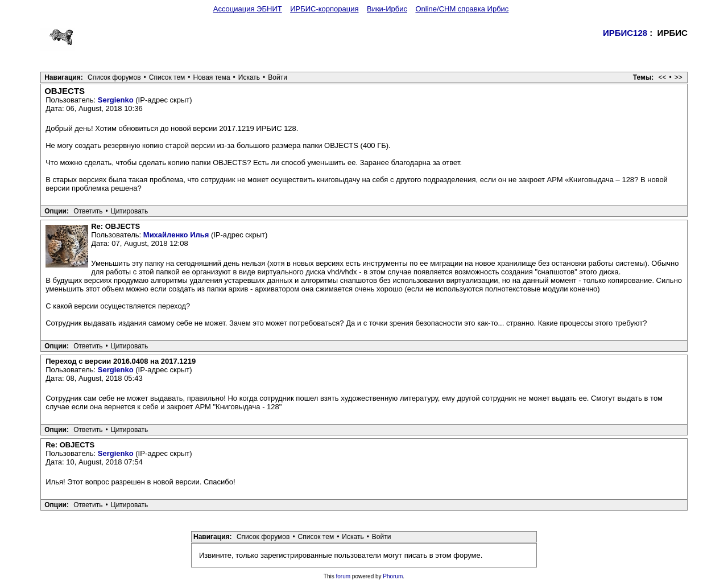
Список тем (167, 77)
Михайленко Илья (176, 235)
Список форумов (114, 77)
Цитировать (130, 211)
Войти (278, 77)
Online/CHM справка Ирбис (462, 9)
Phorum (393, 576)
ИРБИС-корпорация (324, 9)
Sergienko (116, 100)
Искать (249, 77)
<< (663, 77)
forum (344, 576)
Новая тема (212, 77)
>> (679, 77)
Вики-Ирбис (387, 9)
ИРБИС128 (625, 33)
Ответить (88, 211)
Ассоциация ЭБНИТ (248, 9)
